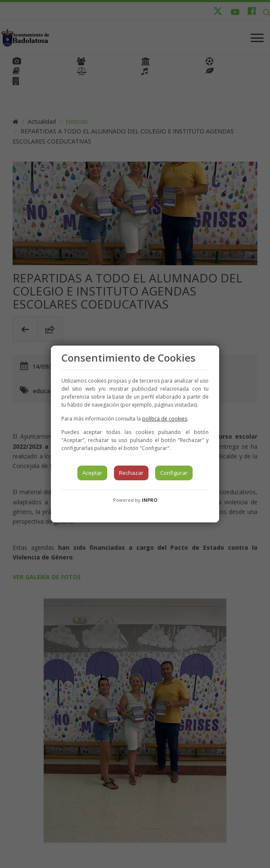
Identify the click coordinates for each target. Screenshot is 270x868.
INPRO (150, 500)
